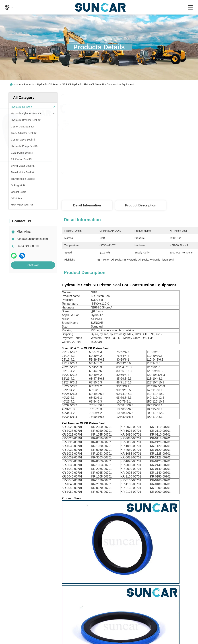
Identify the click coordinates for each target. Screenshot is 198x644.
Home (17, 84)
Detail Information (87, 205)
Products (29, 84)
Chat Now (33, 265)
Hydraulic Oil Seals (48, 84)
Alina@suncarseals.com (32, 239)
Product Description (141, 205)
